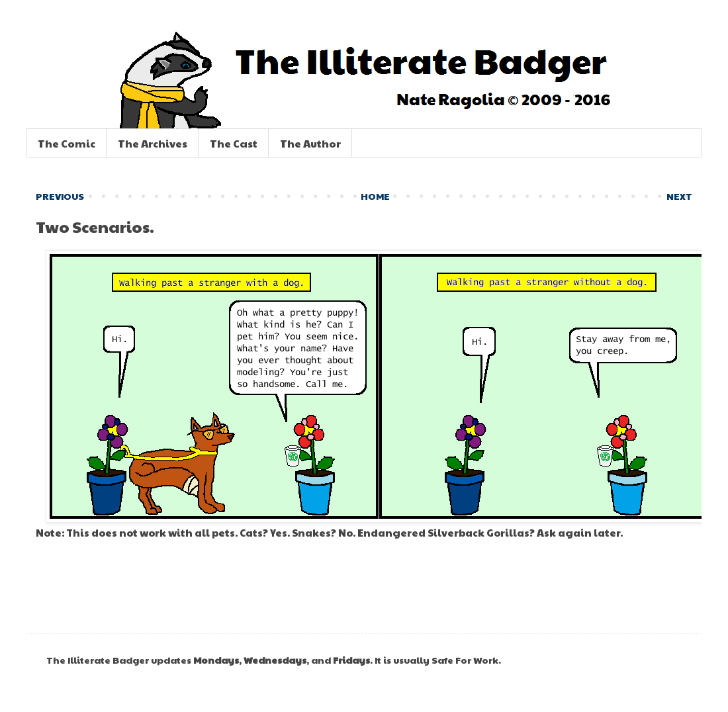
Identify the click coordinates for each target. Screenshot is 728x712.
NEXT (679, 196)
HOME (375, 196)
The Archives (153, 143)
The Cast (234, 143)
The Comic (67, 143)
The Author (310, 143)
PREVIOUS (60, 196)
